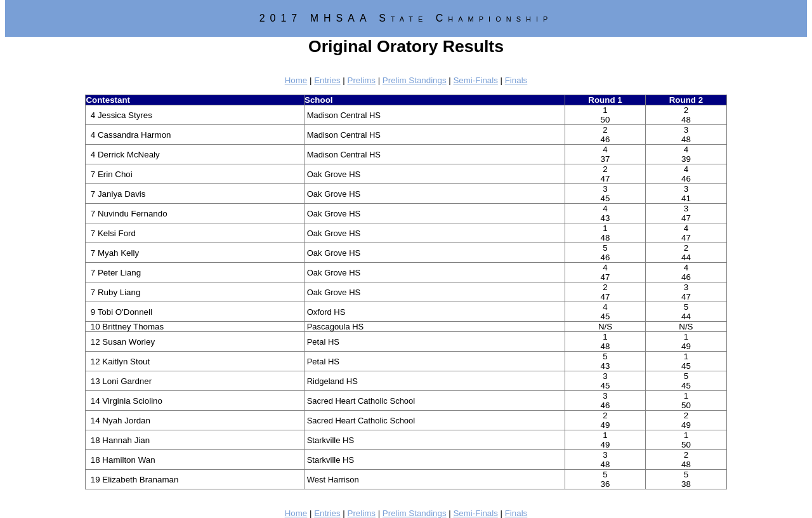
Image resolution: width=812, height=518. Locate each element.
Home (296, 80)
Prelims (362, 80)
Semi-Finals (475, 80)
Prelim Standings (415, 80)
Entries (327, 80)
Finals (516, 80)
